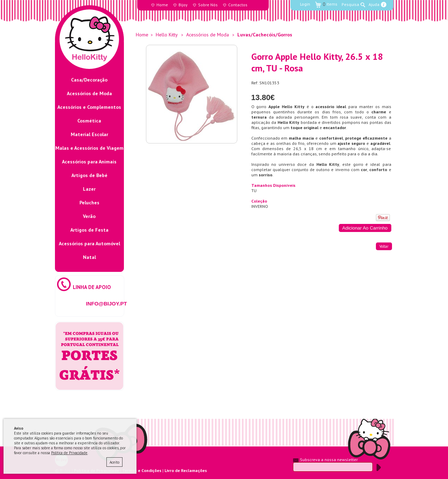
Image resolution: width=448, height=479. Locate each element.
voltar (384, 246)
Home (162, 5)
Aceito (114, 462)
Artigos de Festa (89, 230)
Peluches (89, 203)
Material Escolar (89, 134)
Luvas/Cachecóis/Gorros (265, 35)
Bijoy (183, 5)
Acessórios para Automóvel (89, 244)
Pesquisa (350, 4)
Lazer (89, 189)
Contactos (238, 5)
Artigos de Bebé (89, 175)
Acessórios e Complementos (89, 107)
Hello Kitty (167, 35)
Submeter (379, 467)
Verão (89, 216)
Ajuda (374, 4)
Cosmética (89, 121)
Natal (89, 257)
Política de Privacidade (69, 453)
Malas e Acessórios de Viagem (89, 148)
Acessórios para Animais (89, 162)
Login (305, 4)
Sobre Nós (208, 5)
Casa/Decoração (89, 80)
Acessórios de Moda (89, 93)
